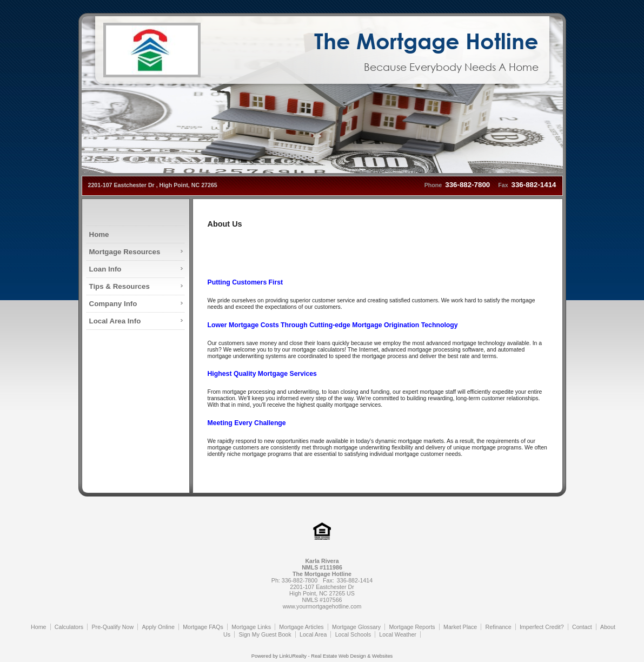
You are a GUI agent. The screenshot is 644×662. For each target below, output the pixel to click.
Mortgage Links (251, 627)
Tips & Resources (119, 286)
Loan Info (105, 269)
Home (99, 234)
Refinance (499, 627)
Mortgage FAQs (203, 627)
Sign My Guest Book (265, 634)
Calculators (69, 627)
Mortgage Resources (125, 252)
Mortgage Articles (301, 627)
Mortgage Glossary (356, 627)
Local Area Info (115, 321)
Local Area (313, 634)
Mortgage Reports (412, 627)
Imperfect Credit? (542, 627)
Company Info (113, 304)
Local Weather (398, 634)
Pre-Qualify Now (113, 627)
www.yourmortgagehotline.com (322, 606)
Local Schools (353, 634)
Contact (582, 627)
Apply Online (158, 627)
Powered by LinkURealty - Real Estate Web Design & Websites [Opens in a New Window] (322, 656)
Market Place (460, 627)
